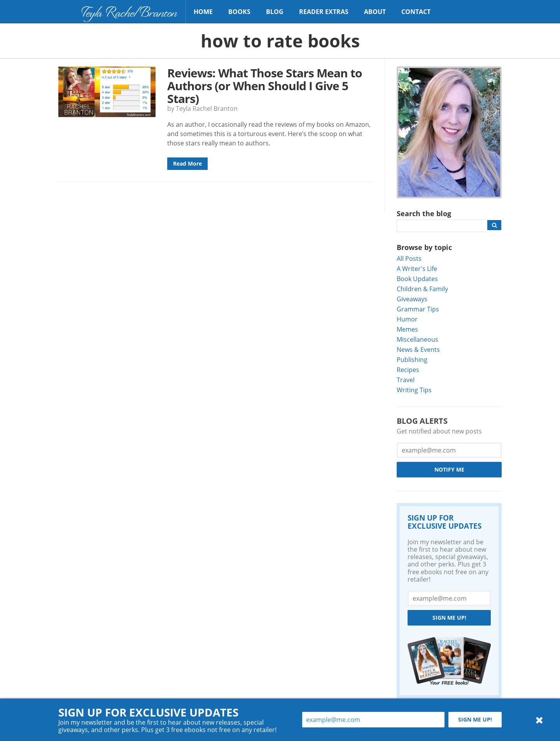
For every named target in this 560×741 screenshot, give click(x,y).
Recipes (408, 370)
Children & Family (422, 289)
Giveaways (412, 299)
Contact (416, 12)
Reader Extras (324, 12)
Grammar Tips (418, 309)
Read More (187, 163)
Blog (275, 12)
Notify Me (449, 469)
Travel (406, 380)
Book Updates (417, 279)
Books (239, 12)
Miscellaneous (417, 339)
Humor (407, 319)
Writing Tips (414, 390)
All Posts (409, 258)
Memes (407, 329)
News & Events (418, 349)
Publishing (412, 359)
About (375, 12)
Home (203, 12)
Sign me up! (449, 618)
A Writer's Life (417, 268)
